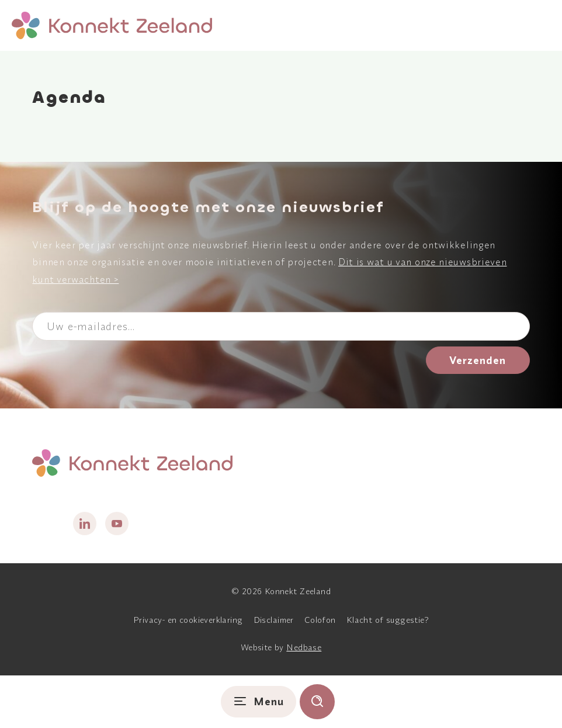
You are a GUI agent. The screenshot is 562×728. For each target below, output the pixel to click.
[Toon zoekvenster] (317, 702)
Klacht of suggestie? (388, 620)
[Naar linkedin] (85, 524)
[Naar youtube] (117, 524)
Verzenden (478, 360)
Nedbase (304, 647)
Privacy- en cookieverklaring (188, 620)
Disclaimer (274, 620)
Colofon (320, 620)
